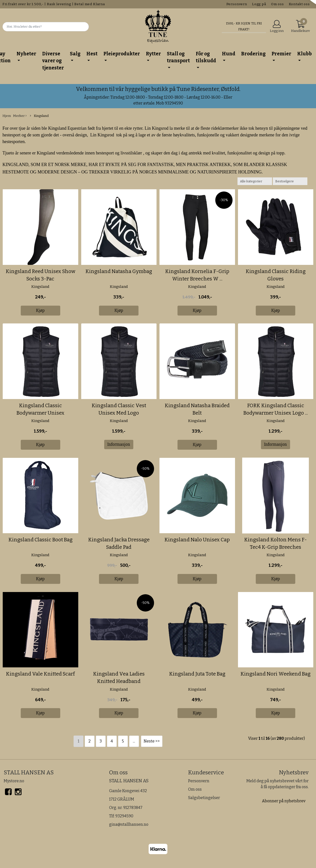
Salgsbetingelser (204, 798)
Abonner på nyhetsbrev (284, 801)
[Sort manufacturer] (255, 181)
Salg (75, 54)
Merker (20, 116)
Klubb (305, 54)
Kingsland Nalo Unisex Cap (197, 540)
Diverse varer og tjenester (53, 61)
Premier (281, 54)
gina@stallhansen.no (129, 824)
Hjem (7, 116)
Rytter (153, 54)
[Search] (46, 27)
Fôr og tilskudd (206, 57)
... (134, 741)
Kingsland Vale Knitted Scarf (40, 674)
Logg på (259, 4)
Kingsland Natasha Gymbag (119, 271)
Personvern (237, 4)
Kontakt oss (299, 4)
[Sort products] (290, 181)
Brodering (253, 54)
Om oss (277, 4)
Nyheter (26, 54)
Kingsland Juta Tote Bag (197, 674)
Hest (92, 54)
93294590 (124, 816)
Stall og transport (178, 57)
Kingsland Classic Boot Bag (40, 540)
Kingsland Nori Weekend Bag (276, 674)
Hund (229, 54)
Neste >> (152, 741)
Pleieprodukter (122, 54)
